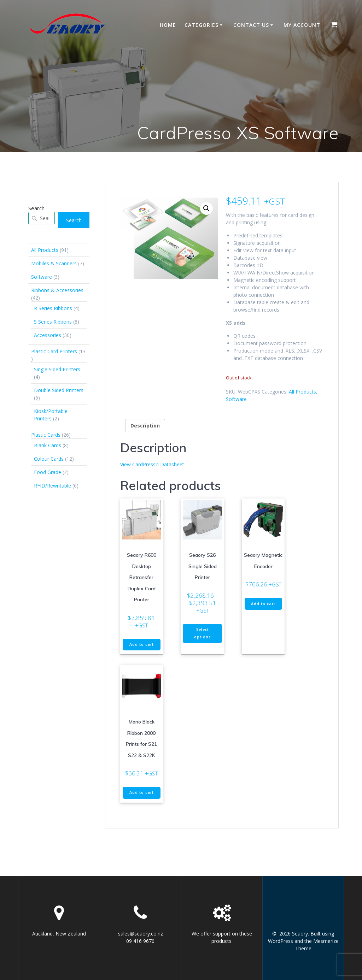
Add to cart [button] (142, 644)
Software (236, 399)
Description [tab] (145, 426)
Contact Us (251, 25)
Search (36, 208)
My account (302, 25)
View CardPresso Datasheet (152, 464)
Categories (202, 25)
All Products (302, 392)
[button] (206, 208)
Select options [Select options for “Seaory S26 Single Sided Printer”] (203, 633)
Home (168, 25)
